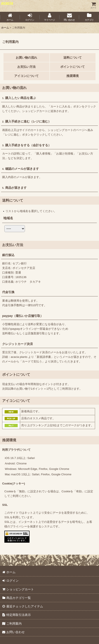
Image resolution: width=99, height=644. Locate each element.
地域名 (8, 218)
